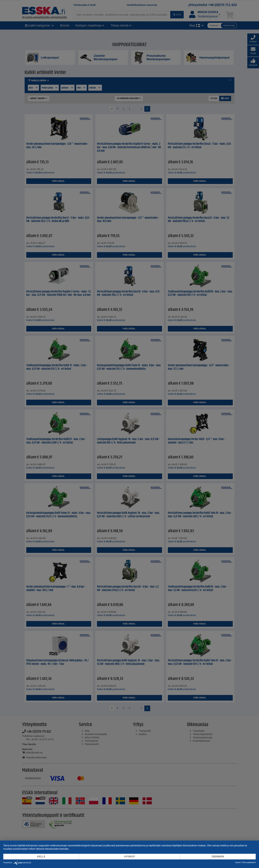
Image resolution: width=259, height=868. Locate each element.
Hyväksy (129, 857)
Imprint (238, 862)
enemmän (218, 857)
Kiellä (41, 857)
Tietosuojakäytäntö (249, 862)
